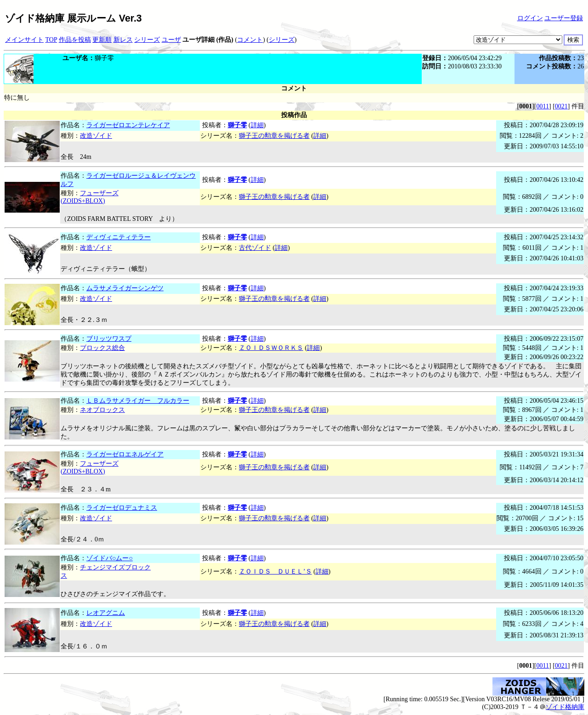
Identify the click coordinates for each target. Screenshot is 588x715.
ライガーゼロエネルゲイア (125, 454)
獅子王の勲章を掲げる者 (274, 136)
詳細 (257, 125)
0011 (543, 106)
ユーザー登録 (564, 18)
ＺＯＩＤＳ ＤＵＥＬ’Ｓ (275, 571)
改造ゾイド (96, 136)
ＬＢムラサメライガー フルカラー (138, 401)
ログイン (530, 18)
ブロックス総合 (102, 348)
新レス (123, 40)
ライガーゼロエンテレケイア (128, 125)
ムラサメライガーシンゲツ (125, 288)
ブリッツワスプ (109, 339)
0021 (561, 106)
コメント (250, 40)
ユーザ (171, 40)
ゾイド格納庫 (565, 707)
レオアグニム (106, 613)
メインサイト (24, 40)
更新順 (102, 40)
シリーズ (147, 40)
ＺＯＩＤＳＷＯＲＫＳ (271, 348)
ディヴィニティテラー (119, 237)
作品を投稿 (75, 40)
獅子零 (237, 125)
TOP (51, 40)
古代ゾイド (255, 248)
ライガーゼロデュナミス (122, 508)
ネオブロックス (102, 410)
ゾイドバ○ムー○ (110, 558)
